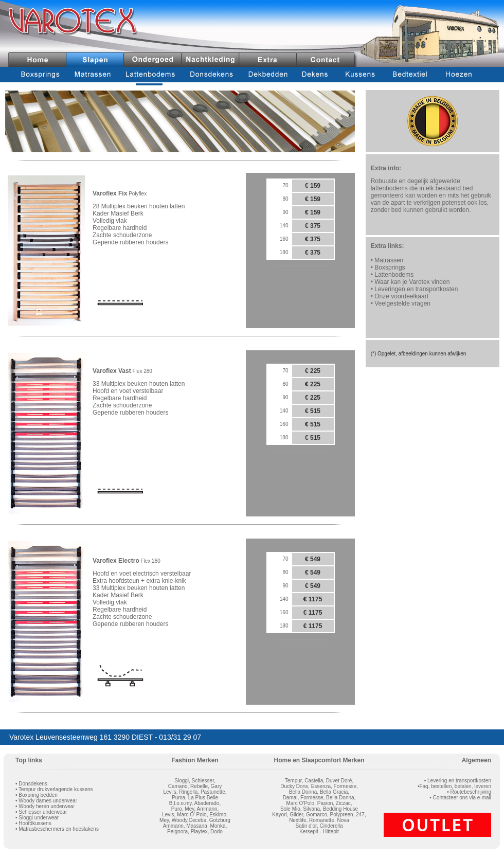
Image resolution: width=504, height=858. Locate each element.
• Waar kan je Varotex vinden (410, 282)
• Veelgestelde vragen (401, 303)
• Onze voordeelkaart (400, 296)
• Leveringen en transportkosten (415, 289)
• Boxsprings (388, 267)
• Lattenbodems (392, 275)
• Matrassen (387, 260)
